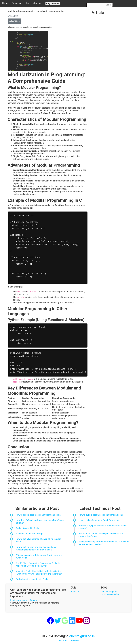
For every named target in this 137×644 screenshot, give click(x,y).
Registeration (53, 4)
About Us (75, 592)
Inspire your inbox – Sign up (23, 600)
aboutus (37, 3)
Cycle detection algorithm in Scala (32, 579)
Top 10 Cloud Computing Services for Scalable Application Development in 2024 (38, 564)
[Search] (100, 5)
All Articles (15, 21)
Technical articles (21, 3)
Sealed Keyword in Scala (27, 528)
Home (5, 3)
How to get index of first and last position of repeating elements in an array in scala (36, 548)
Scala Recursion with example (30, 534)
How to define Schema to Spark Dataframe (99, 520)
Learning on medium (110, 594)
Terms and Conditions (68, 640)
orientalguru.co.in (82, 636)
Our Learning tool (109, 592)
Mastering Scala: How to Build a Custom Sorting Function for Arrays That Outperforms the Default (39, 572)
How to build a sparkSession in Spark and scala (38, 515)
